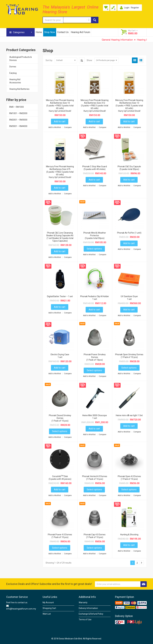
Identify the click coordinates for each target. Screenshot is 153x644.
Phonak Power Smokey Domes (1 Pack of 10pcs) (95, 357)
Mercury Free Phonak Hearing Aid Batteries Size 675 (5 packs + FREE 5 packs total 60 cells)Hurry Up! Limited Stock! (60, 172)
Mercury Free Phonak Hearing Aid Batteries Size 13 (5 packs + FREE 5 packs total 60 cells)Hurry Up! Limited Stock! (129, 106)
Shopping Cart (49, 608)
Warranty (83, 602)
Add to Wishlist (55, 127)
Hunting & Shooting (129, 535)
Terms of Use (85, 620)
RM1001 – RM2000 (18, 113)
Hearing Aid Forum (80, 32)
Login (127, 8)
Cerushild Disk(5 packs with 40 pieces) (60, 478)
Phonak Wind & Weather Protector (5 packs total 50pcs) (95, 235)
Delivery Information (88, 608)
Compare (68, 127)
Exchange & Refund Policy (91, 614)
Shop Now (50, 32)
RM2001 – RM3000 (18, 120)
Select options (94, 249)
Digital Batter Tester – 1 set (60, 296)
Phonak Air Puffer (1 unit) (129, 233)
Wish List (47, 614)
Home (39, 32)
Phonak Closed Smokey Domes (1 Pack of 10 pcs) (60, 418)
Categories (19, 32)
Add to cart (60, 121)
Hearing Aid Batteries (19, 89)
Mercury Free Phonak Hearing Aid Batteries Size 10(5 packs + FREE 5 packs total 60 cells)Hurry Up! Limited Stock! (60, 106)
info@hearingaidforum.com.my (21, 609)
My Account (48, 602)
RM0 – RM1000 (17, 107)
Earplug (13, 73)
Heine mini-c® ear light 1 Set (129, 415)
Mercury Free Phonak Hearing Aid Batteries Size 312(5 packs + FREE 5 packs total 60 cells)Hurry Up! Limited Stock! (95, 106)
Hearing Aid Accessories (15, 81)
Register (135, 8)
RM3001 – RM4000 (18, 126)
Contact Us (63, 32)
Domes (13, 67)
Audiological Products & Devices (21, 59)
